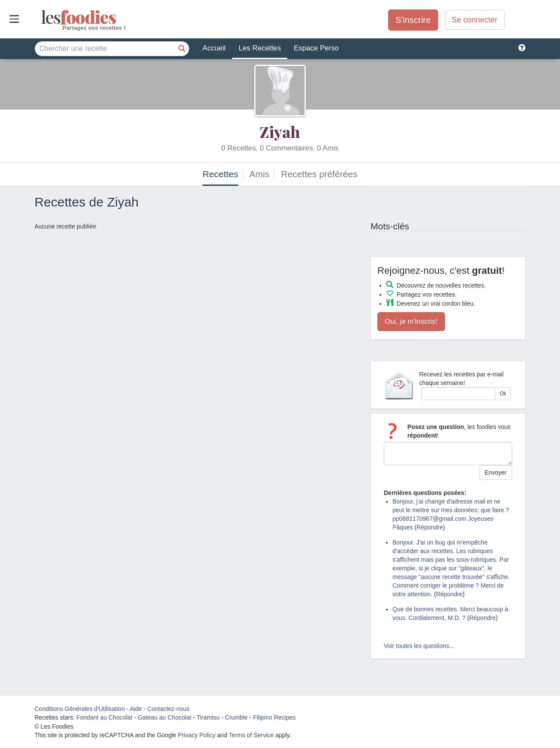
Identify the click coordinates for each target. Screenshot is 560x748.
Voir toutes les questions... (419, 646)
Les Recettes (260, 48)
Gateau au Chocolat (165, 717)
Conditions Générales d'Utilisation (80, 709)
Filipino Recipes (274, 717)
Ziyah (280, 131)
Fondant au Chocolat (104, 717)
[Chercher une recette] (182, 49)
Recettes (220, 174)
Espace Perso (316, 48)
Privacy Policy (197, 735)
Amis (260, 174)
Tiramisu (208, 717)
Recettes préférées (319, 174)
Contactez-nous (168, 709)
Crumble (236, 717)
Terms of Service (251, 735)
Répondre (430, 527)
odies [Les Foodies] (42, 17)
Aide (136, 709)
